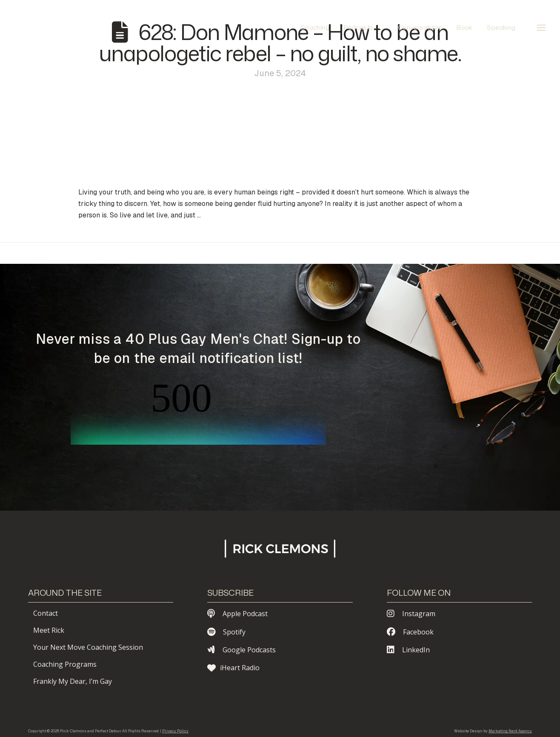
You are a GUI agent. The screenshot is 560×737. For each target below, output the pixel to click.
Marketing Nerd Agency (510, 731)
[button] (541, 28)
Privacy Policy (175, 731)
